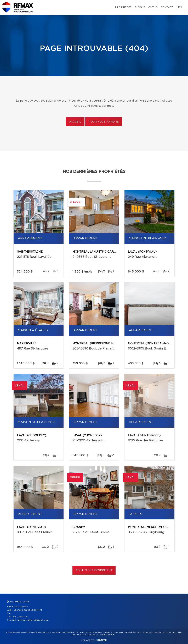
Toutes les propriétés (94, 570)
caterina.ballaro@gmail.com (33, 620)
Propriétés (123, 8)
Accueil (75, 122)
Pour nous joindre (104, 122)
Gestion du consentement (102, 635)
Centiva (101, 640)
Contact (167, 8)
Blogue (140, 8)
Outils (153, 8)
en (180, 8)
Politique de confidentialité (153, 632)
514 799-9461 (20, 617)
